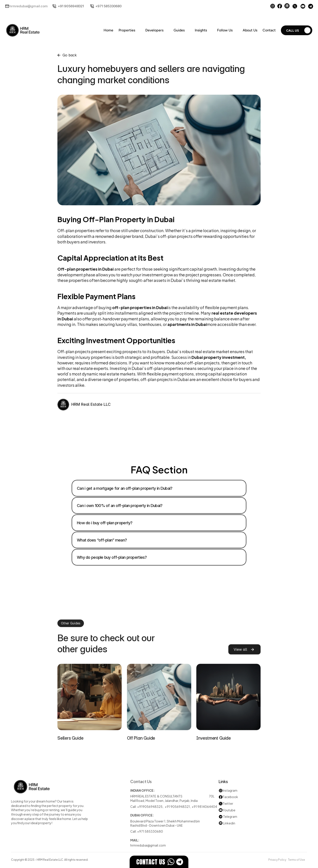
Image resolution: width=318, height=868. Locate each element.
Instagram (230, 790)
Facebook (230, 797)
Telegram (230, 816)
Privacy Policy (277, 859)
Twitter (228, 803)
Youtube (227, 810)
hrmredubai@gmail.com (28, 6)
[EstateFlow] (159, 862)
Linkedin (227, 823)
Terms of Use (296, 859)
